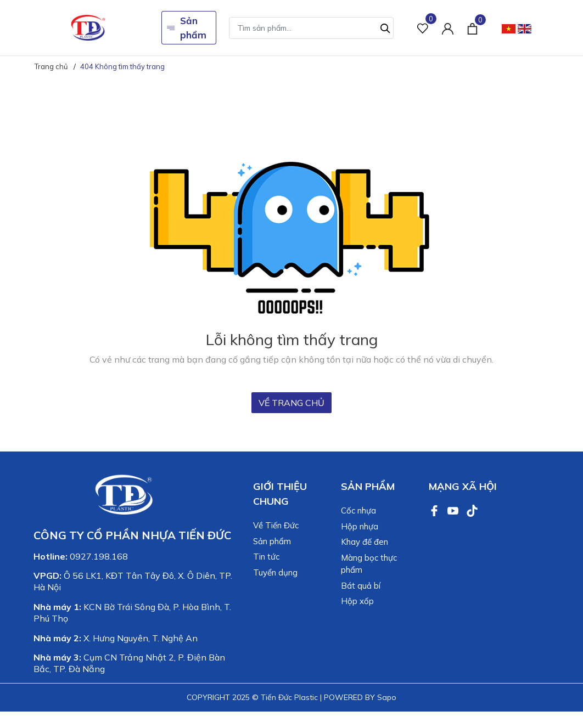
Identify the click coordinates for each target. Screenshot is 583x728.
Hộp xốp (357, 601)
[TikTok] (472, 510)
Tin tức (266, 557)
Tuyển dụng (275, 572)
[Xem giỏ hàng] (472, 27)
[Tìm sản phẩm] (311, 28)
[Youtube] (454, 510)
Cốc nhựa (358, 510)
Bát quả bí (361, 586)
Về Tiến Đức (276, 525)
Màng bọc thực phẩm (369, 564)
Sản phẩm (187, 28)
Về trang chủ (291, 403)
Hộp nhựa (360, 526)
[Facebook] (435, 510)
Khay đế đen (365, 542)
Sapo (387, 697)
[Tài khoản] (448, 28)
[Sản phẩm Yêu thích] (423, 28)
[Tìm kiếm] (385, 27)
